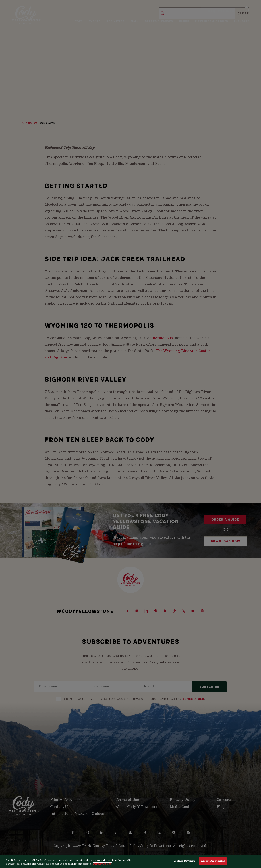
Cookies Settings (184, 861)
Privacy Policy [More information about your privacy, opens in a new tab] (102, 864)
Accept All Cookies (213, 861)
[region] (130, 862)
